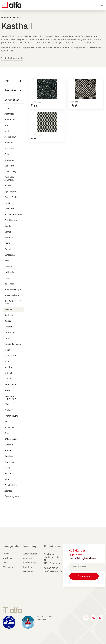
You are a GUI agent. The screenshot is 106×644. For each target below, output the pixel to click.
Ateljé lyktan (10, 137)
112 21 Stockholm (52, 563)
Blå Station (10, 149)
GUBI (7, 243)
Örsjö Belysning (12, 497)
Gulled (8, 249)
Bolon (7, 154)
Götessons (10, 255)
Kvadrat (8, 327)
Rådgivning (8, 567)
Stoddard (9, 445)
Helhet (6, 554)
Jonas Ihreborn (12, 295)
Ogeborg (9, 410)
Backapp (9, 143)
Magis (7, 350)
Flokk (7, 203)
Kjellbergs (9, 315)
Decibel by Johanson (10, 179)
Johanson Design (13, 290)
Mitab (7, 361)
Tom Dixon (10, 462)
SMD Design (11, 439)
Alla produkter (30, 554)
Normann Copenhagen (11, 397)
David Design (11, 172)
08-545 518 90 (51, 568)
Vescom (8, 474)
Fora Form (10, 209)
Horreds (8, 267)
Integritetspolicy (44, 620)
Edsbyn (8, 186)
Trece (7, 468)
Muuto (8, 379)
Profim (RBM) (11, 416)
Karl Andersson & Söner (13, 302)
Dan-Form (10, 166)
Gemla (8, 226)
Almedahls (10, 120)
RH (6, 422)
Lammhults (10, 333)
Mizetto (8, 367)
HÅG (7, 278)
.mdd (7, 108)
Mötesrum (28, 572)
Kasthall (8, 309)
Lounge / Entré (30, 563)
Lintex (7, 338)
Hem (7, 261)
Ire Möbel (9, 284)
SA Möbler (10, 427)
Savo (7, 433)
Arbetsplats (29, 558)
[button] (102, 5)
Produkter (6, 18)
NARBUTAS (10, 385)
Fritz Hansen (11, 220)
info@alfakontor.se (53, 571)
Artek (7, 125)
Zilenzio (8, 491)
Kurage (8, 321)
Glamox (8, 232)
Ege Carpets (10, 191)
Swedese (9, 456)
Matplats (27, 567)
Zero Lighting (11, 485)
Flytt (5, 563)
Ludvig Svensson (13, 344)
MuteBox (9, 373)
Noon (7, 390)
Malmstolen (10, 356)
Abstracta (9, 114)
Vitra (7, 479)
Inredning (7, 558)
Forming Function (13, 215)
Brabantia (9, 160)
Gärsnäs (9, 238)
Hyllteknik (9, 272)
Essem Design (11, 197)
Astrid (7, 131)
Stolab (8, 451)
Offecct (8, 404)
